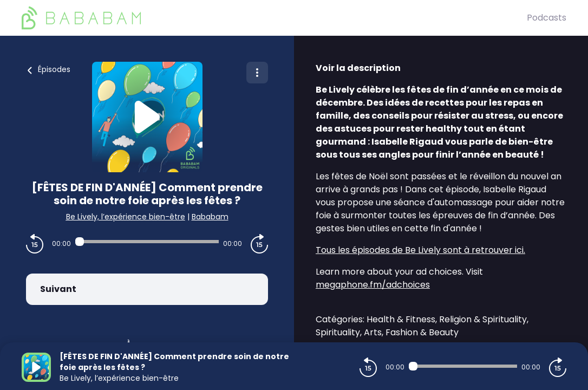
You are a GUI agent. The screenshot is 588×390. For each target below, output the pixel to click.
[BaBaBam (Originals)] (274, 18)
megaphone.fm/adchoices (373, 285)
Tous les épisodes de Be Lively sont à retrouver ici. (420, 250)
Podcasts (547, 18)
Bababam (210, 217)
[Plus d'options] (257, 73)
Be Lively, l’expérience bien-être (126, 217)
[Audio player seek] (147, 242)
